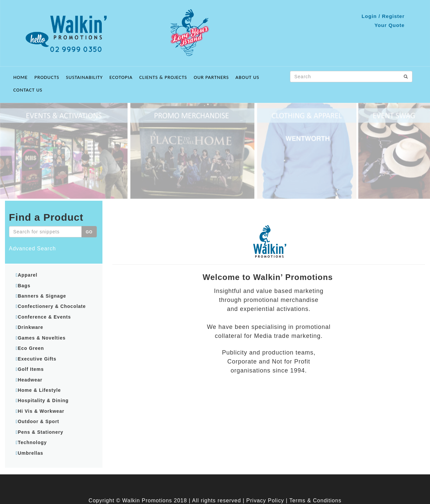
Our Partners (212, 77)
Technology (32, 442)
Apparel (27, 275)
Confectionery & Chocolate (52, 306)
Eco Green (31, 348)
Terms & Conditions (315, 501)
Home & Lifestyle (39, 390)
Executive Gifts (37, 359)
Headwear (30, 380)
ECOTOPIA (121, 77)
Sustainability (84, 77)
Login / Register (383, 16)
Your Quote (390, 25)
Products (47, 77)
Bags (24, 286)
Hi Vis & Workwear (41, 411)
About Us (247, 77)
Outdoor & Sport (38, 421)
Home (20, 77)
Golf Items (31, 369)
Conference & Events (44, 317)
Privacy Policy (265, 501)
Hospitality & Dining (43, 400)
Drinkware (30, 327)
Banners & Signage (42, 296)
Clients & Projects (163, 77)
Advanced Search (32, 249)
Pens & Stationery (40, 432)
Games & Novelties (42, 338)
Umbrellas (30, 453)
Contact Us (28, 90)
